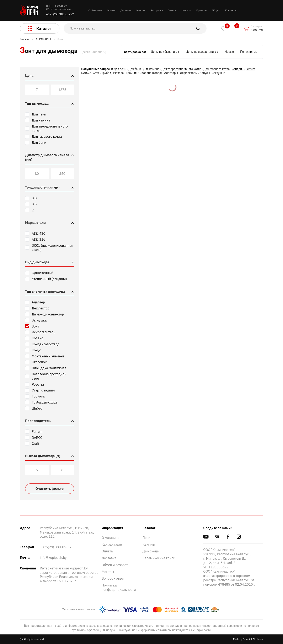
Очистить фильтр (50, 489)
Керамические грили (159, 558)
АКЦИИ (216, 10)
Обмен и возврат (115, 565)
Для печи (120, 69)
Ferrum (250, 69)
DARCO (86, 73)
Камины (149, 544)
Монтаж (141, 10)
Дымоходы (151, 551)
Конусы (205, 73)
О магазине (111, 538)
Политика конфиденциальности (119, 587)
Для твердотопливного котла (181, 69)
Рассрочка (157, 10)
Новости (186, 10)
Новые (229, 52)
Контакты (231, 10)
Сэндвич (238, 69)
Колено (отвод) (152, 73)
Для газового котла (217, 69)
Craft (96, 73)
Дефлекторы (189, 73)
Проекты (202, 10)
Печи (146, 538)
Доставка (126, 10)
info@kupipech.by (53, 558)
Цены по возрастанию (201, 52)
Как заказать (112, 544)
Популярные (249, 52)
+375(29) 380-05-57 (60, 14)
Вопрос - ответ (113, 578)
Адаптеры (171, 73)
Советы (172, 10)
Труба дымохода (113, 73)
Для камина (151, 69)
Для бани (135, 69)
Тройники (133, 73)
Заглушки (218, 73)
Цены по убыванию (164, 52)
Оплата (111, 10)
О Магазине (95, 10)
